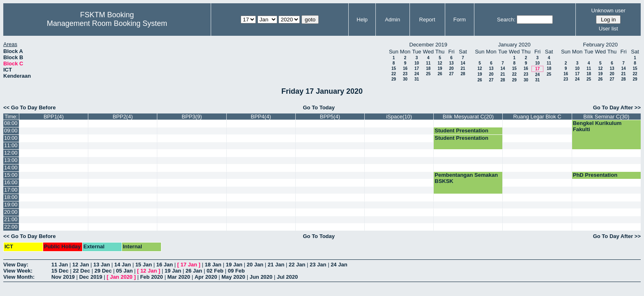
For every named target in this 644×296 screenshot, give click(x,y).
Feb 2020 (152, 277)
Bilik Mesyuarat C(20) (468, 117)
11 (428, 63)
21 (463, 68)
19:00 (11, 205)
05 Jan (124, 271)
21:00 (11, 219)
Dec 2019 (91, 277)
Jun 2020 (261, 277)
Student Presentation (461, 131)
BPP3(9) (192, 117)
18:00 (11, 197)
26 (440, 74)
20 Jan (255, 265)
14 (463, 63)
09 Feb (236, 271)
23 (405, 74)
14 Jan (122, 265)
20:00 (11, 212)
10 (417, 63)
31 (417, 79)
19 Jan (234, 265)
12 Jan (80, 265)
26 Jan (194, 271)
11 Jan (60, 265)
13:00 (11, 160)
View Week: (18, 271)
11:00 (11, 145)
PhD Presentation (595, 175)
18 (428, 68)
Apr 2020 (206, 277)
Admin (392, 20)
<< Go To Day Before (30, 108)
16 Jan (164, 265)
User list (608, 29)
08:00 (11, 123)
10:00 (11, 138)
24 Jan (339, 265)
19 (440, 68)
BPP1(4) (54, 117)
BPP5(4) (330, 117)
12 (440, 63)
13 (451, 63)
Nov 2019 (63, 277)
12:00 (11, 153)
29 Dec (103, 271)
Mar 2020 (179, 277)
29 (394, 79)
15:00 (11, 175)
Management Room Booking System (107, 23)
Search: (506, 20)
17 (417, 68)
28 (463, 74)
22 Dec (82, 271)
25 (428, 74)
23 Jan (318, 265)
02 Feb (215, 271)
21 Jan (276, 265)
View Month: (19, 277)
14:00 (11, 168)
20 (451, 68)
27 (451, 74)
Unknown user (608, 10)
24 (417, 74)
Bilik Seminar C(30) (606, 117)
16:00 (11, 182)
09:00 (11, 131)
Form (460, 20)
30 (405, 79)
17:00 (11, 190)
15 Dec (60, 271)
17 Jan (189, 265)
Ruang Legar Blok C (537, 117)
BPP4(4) (261, 117)
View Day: (16, 265)
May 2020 (233, 277)
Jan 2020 (121, 277)
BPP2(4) (123, 117)
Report (427, 20)
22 (394, 74)
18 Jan (213, 265)
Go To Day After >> (617, 108)
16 (405, 68)
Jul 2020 (287, 277)
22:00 (11, 227)
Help (362, 20)
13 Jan (101, 265)
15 (394, 68)
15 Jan (143, 265)
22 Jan (297, 265)
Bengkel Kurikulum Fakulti (597, 126)
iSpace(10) (399, 117)
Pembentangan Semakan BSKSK (466, 178)
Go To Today (319, 108)
